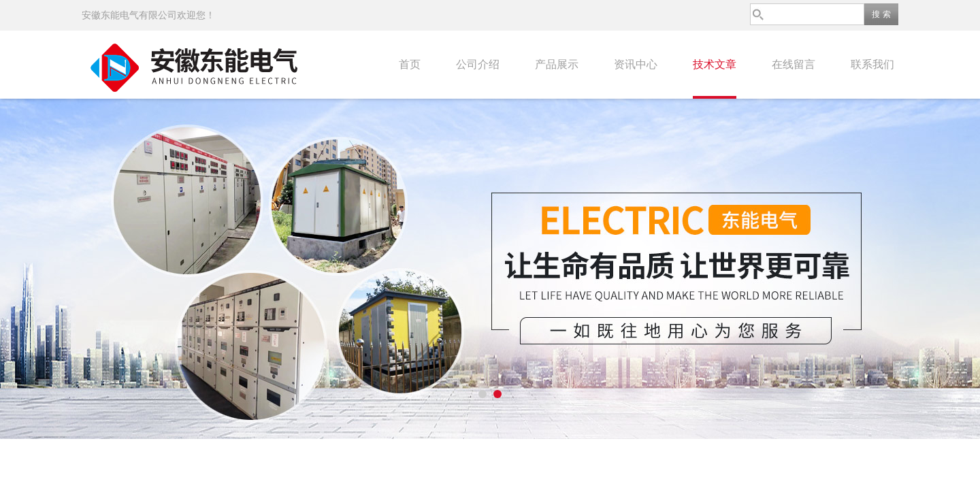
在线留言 (794, 64)
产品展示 (557, 64)
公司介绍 (478, 64)
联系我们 (872, 64)
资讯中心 (636, 64)
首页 (410, 64)
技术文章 (715, 64)
